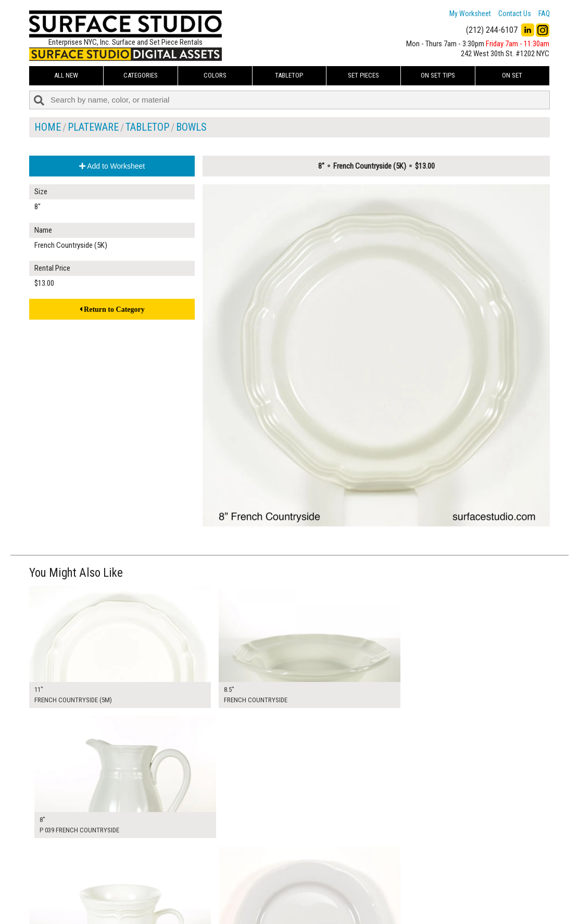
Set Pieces (363, 75)
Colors (215, 75)
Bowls (191, 127)
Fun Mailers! (228, 906)
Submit (400, 895)
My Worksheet (470, 14)
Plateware (93, 127)
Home (48, 127)
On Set (512, 75)
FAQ (544, 14)
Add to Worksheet (112, 166)
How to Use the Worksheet (250, 871)
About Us (224, 883)
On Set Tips (438, 75)
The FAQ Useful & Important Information (269, 894)
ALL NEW (66, 75)
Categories (141, 75)
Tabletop (289, 75)
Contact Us (515, 14)
